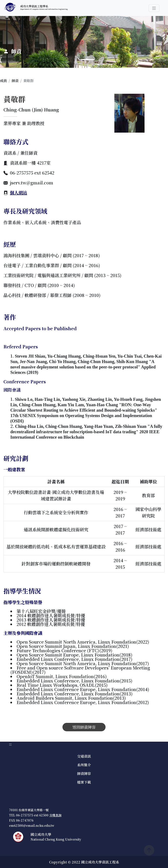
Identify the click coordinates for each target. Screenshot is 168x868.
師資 (15, 81)
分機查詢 (55, 815)
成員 (3, 81)
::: (1, 18)
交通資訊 (84, 756)
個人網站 (19, 193)
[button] (154, 8)
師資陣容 (84, 774)
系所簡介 (84, 765)
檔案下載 (84, 782)
